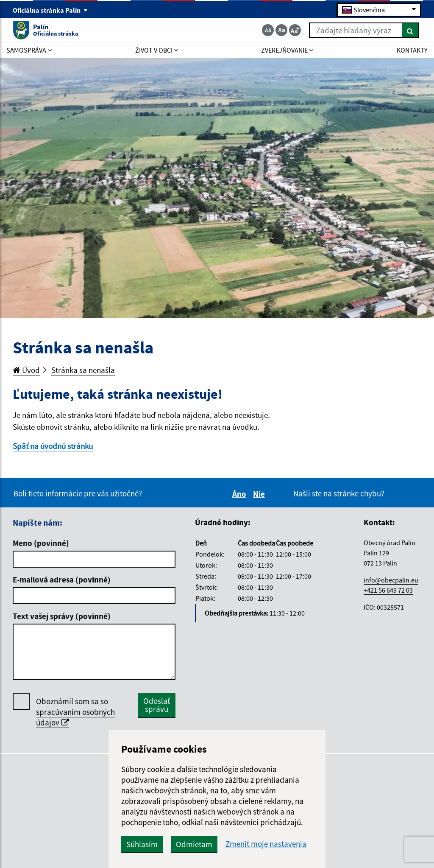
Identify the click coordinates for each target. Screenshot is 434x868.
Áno (241, 494)
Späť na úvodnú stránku (53, 446)
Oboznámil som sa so (75, 712)
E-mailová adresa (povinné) (62, 580)
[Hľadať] (410, 30)
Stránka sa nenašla (83, 370)
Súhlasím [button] (142, 844)
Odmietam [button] (194, 844)
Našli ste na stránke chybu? (339, 493)
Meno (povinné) (41, 543)
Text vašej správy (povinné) (62, 616)
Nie (260, 494)
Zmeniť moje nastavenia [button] (266, 844)
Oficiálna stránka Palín (50, 10)
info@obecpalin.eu (391, 580)
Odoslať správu (157, 705)
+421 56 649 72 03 (388, 590)
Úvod (26, 370)
